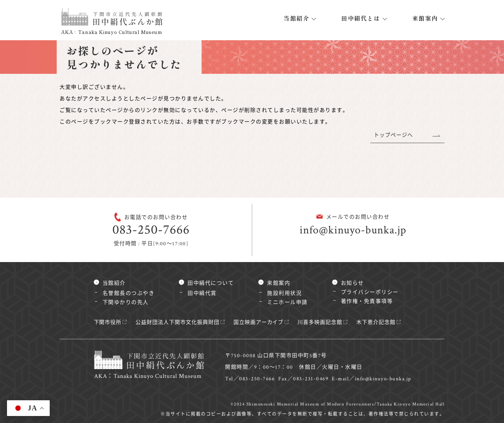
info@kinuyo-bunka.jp (353, 230)
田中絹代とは (361, 18)
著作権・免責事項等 (367, 301)
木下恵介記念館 (384, 322)
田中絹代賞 (202, 293)
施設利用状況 (284, 293)
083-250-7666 (151, 230)
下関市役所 (108, 322)
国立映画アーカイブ (263, 322)
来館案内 (425, 18)
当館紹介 (296, 18)
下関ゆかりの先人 (126, 302)
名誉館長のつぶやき (129, 293)
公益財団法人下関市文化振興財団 (180, 322)
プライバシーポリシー (370, 292)
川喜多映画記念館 (326, 322)
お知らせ (352, 283)
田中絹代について (211, 283)
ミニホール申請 (287, 302)
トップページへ (393, 135)
